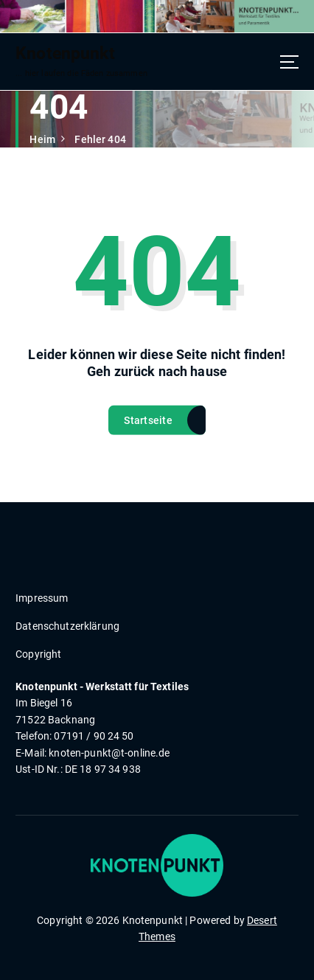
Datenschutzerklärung (67, 626)
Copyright (38, 654)
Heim (42, 139)
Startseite (148, 424)
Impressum (42, 598)
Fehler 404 (100, 139)
